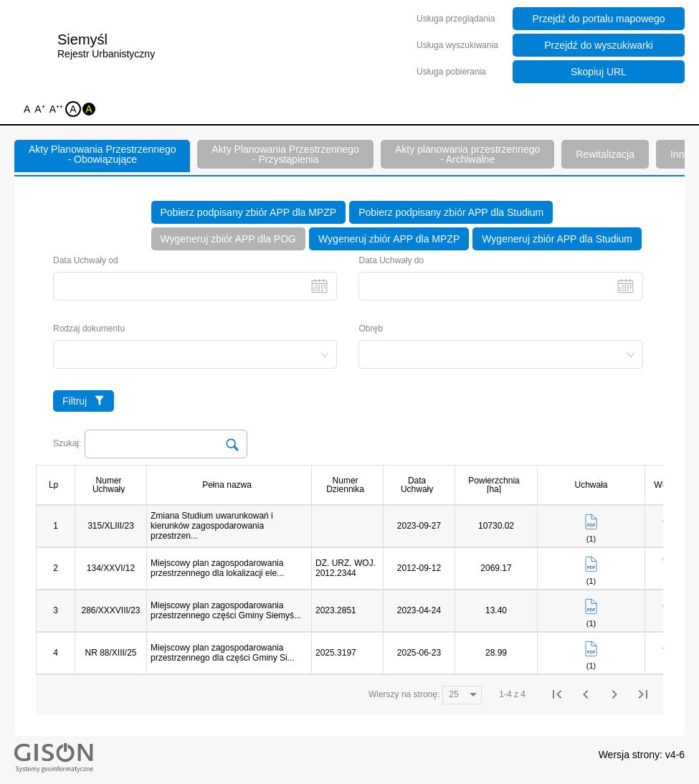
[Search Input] (166, 444)
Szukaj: (67, 443)
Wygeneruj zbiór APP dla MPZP (389, 239)
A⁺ (41, 110)
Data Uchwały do (500, 278)
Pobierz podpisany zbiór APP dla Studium (451, 212)
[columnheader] (59, 485)
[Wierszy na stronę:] (462, 695)
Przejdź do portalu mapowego (598, 19)
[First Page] (557, 694)
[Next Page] (614, 694)
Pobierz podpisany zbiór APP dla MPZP (249, 212)
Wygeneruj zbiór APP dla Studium (557, 239)
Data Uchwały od (195, 278)
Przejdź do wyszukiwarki (599, 45)
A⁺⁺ (57, 110)
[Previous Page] (586, 694)
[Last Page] (643, 694)
